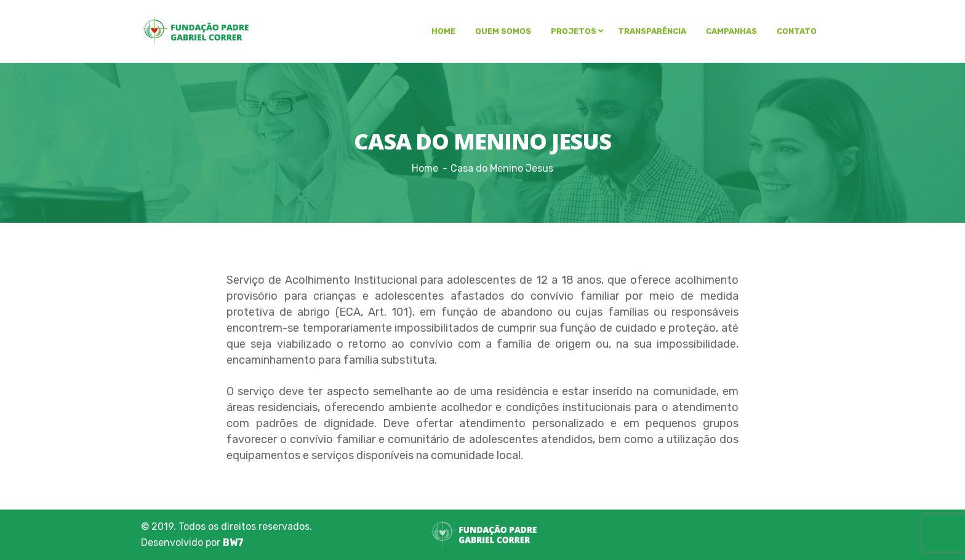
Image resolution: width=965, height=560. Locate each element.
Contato (797, 31)
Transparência (652, 31)
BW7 (233, 542)
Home (443, 31)
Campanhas (731, 31)
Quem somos (503, 31)
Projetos (574, 31)
